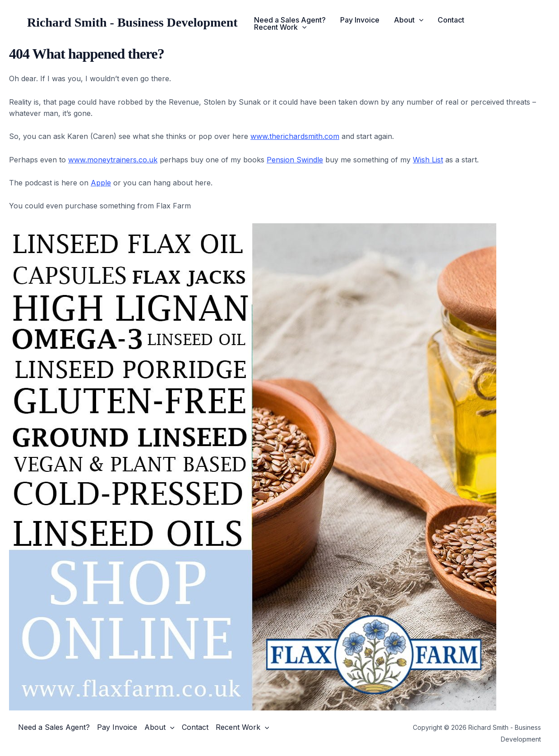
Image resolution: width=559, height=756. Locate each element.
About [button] (409, 20)
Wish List (428, 160)
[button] (419, 20)
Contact (451, 20)
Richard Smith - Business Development (132, 22)
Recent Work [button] (280, 27)
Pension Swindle (295, 160)
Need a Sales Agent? (290, 20)
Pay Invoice (360, 20)
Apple (101, 183)
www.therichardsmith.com (295, 136)
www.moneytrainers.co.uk (113, 160)
